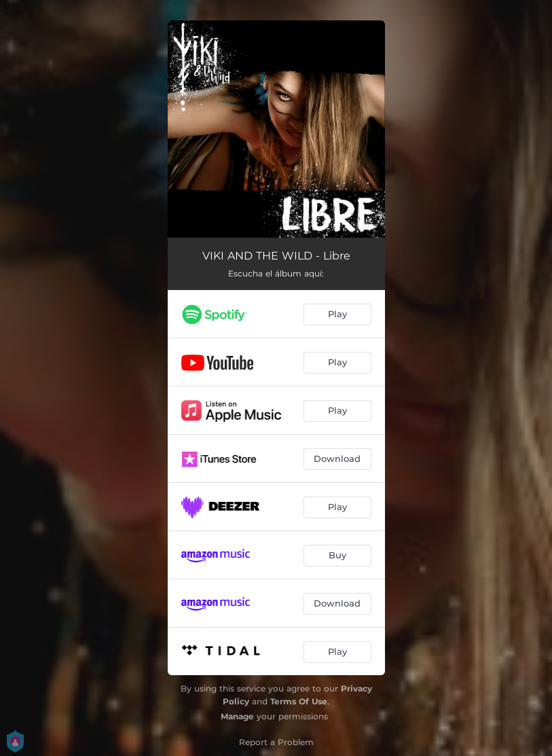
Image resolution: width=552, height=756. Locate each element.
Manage (237, 716)
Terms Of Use (299, 701)
